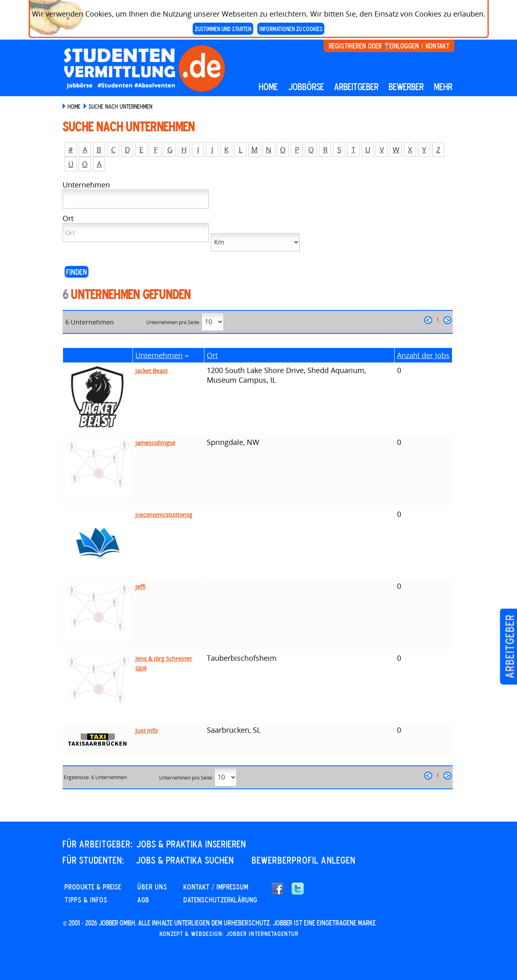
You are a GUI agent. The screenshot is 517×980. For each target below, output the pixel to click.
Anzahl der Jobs (423, 355)
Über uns (152, 887)
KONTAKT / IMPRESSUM (216, 887)
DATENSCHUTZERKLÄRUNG (220, 900)
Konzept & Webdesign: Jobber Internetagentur (229, 934)
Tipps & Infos (86, 900)
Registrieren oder (355, 46)
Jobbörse (306, 86)
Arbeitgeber (510, 647)
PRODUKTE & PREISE (93, 887)
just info (146, 730)
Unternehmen (159, 355)
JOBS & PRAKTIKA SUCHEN (185, 860)
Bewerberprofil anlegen (304, 860)
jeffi (140, 587)
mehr (443, 86)
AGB (143, 900)
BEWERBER (406, 86)
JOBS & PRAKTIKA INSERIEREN (191, 844)
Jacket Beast (151, 371)
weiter (448, 320)
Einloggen (404, 46)
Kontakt (437, 46)
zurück (428, 320)
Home (268, 86)
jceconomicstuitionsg (164, 515)
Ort (212, 355)
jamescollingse (155, 443)
